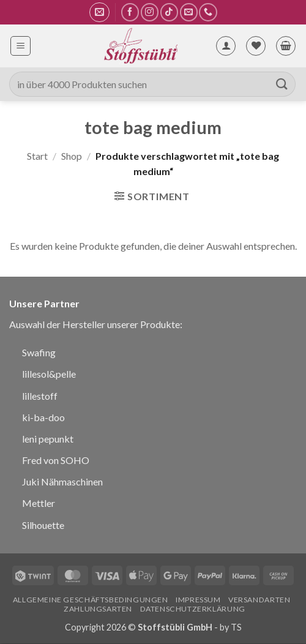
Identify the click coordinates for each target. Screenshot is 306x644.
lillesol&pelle (49, 374)
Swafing (39, 352)
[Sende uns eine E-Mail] (189, 12)
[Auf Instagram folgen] (150, 12)
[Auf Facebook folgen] (130, 12)
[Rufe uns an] (208, 12)
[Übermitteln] (282, 84)
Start (37, 156)
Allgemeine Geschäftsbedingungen (91, 600)
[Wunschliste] (256, 46)
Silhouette (43, 525)
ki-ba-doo (43, 417)
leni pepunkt (48, 439)
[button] (99, 12)
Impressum (198, 600)
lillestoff (40, 396)
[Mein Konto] (226, 46)
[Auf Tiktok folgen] (169, 12)
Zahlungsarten (98, 609)
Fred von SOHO (56, 460)
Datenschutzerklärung (193, 609)
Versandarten (259, 600)
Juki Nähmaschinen (62, 481)
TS (236, 627)
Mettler (39, 503)
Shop (72, 156)
